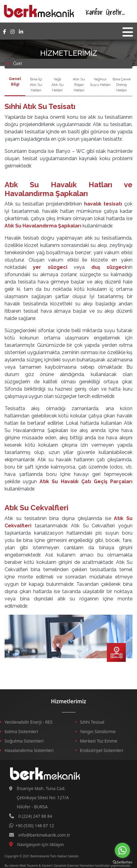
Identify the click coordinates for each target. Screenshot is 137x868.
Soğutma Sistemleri (24, 741)
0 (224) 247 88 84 (35, 816)
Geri (14, 63)
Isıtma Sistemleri (21, 731)
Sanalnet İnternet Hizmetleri (74, 866)
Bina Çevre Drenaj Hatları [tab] (122, 85)
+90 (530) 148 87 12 (35, 826)
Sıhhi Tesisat (92, 722)
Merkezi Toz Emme (99, 741)
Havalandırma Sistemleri (29, 750)
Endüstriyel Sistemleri (102, 750)
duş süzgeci (109, 267)
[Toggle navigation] (128, 32)
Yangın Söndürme (98, 731)
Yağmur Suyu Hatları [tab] (100, 82)
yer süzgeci (50, 267)
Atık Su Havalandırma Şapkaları (43, 226)
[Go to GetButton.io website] (122, 862)
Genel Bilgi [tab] (15, 82)
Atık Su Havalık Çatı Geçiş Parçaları (86, 481)
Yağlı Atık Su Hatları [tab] (58, 85)
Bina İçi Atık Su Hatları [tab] (36, 85)
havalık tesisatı (103, 204)
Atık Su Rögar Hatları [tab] (79, 85)
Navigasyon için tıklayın (40, 844)
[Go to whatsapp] (122, 850)
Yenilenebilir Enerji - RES (29, 722)
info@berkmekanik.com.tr (44, 835)
